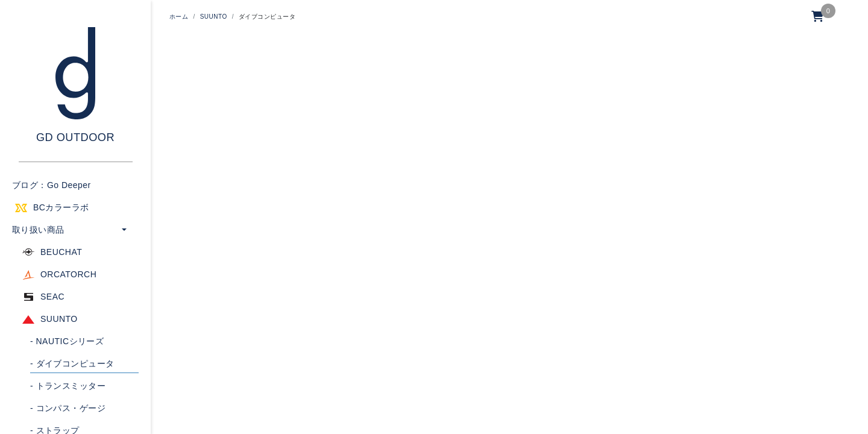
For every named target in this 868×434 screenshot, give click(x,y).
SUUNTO (59, 319)
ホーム (179, 17)
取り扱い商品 (38, 230)
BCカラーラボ (61, 207)
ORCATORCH (68, 274)
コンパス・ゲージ (68, 408)
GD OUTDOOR (75, 137)
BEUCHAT (61, 252)
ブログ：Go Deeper (52, 185)
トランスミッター (68, 386)
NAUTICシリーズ (67, 341)
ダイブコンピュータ (72, 363)
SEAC (52, 297)
